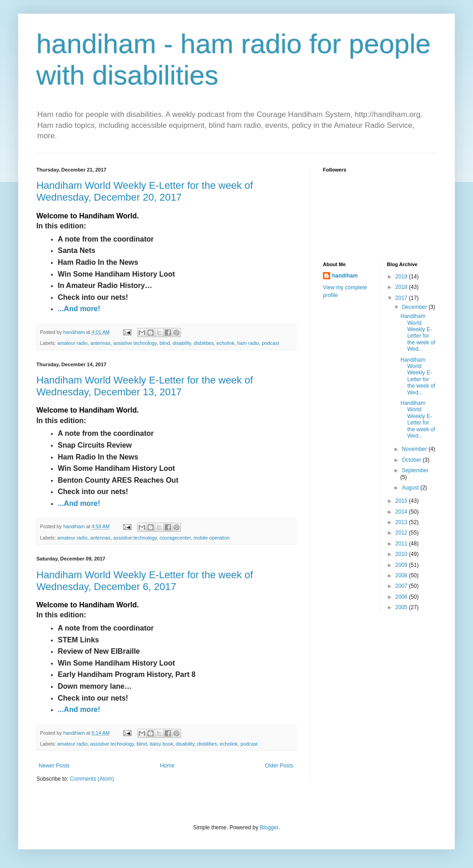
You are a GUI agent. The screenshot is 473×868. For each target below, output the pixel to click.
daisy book (161, 744)
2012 (402, 533)
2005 (402, 607)
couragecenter (175, 538)
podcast (271, 343)
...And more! (79, 309)
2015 (402, 501)
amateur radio (73, 343)
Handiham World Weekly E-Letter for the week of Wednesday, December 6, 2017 (145, 581)
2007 (402, 586)
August (411, 488)
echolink (226, 343)
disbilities (204, 343)
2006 (402, 597)
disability (182, 343)
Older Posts (279, 766)
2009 (402, 565)
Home (167, 766)
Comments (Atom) (92, 779)
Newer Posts (54, 766)
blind (165, 343)
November (415, 449)
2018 (402, 287)
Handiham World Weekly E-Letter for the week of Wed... (418, 333)
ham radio (248, 343)
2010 (402, 554)
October (412, 460)
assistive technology (135, 343)
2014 (402, 512)
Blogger (269, 828)
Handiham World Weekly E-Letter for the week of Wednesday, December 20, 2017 (145, 191)
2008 (402, 575)
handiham (345, 276)
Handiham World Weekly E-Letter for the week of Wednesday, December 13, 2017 (145, 386)
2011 (402, 544)
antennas (100, 343)
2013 (402, 522)
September (415, 470)
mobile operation (211, 538)
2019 (402, 277)
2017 (402, 298)
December (415, 307)
